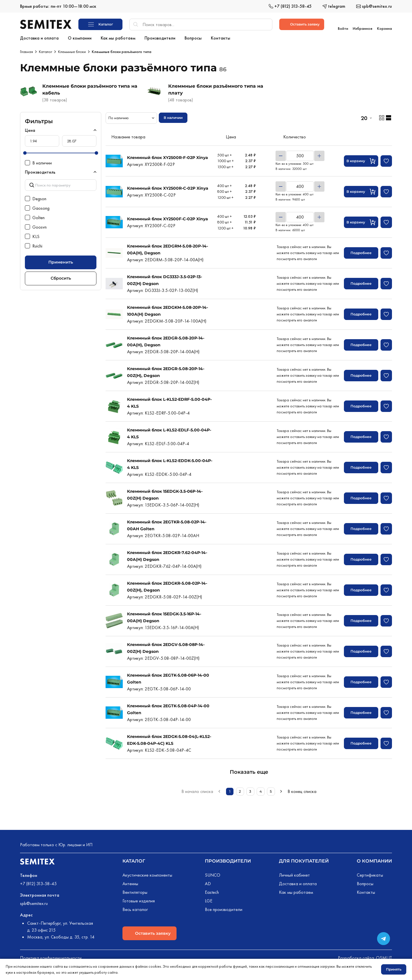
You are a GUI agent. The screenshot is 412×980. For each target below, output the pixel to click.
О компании (374, 860)
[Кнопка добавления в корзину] (361, 160)
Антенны (130, 882)
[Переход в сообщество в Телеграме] (384, 939)
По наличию (119, 117)
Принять (394, 969)
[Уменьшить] (281, 155)
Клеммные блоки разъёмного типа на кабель (90, 88)
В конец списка (302, 790)
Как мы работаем (296, 891)
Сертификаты (370, 874)
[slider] (25, 152)
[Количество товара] (300, 155)
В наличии (173, 116)
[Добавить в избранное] (386, 160)
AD (208, 882)
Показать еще (249, 771)
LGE (209, 900)
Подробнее (361, 252)
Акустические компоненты (147, 874)
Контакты (366, 891)
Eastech (212, 891)
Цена (30, 129)
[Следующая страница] (281, 790)
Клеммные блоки (72, 50)
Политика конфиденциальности (51, 957)
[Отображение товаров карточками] (382, 117)
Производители (228, 860)
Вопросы (365, 882)
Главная (26, 50)
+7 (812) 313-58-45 (38, 882)
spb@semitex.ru (34, 902)
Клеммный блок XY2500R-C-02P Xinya (168, 187)
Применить (61, 261)
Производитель (40, 171)
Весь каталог (135, 908)
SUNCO (213, 874)
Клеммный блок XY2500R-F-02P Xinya (168, 156)
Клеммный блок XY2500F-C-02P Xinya (168, 218)
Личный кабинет (294, 874)
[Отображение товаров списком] (389, 117)
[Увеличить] (319, 155)
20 (364, 117)
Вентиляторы (135, 891)
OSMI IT (384, 957)
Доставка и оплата (298, 882)
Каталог (45, 50)
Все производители (224, 908)
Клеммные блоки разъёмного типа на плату (216, 88)
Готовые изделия (139, 900)
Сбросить (61, 277)
